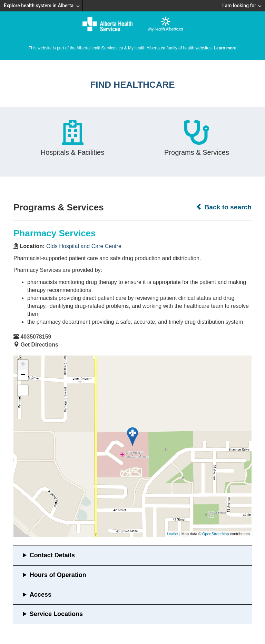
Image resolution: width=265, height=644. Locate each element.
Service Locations (56, 614)
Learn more (225, 48)
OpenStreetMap (216, 534)
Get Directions (39, 345)
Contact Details (52, 555)
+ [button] (23, 365)
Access (41, 595)
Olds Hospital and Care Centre (84, 246)
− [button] (23, 375)
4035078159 (36, 337)
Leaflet (173, 534)
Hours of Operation (58, 575)
